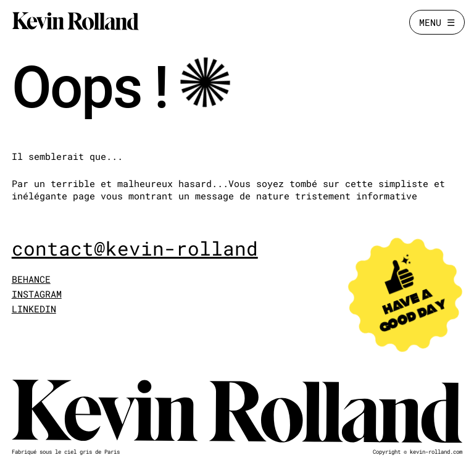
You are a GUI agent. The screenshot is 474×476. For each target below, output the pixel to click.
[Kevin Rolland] (75, 22)
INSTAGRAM (37, 294)
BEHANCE (31, 279)
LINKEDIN (34, 309)
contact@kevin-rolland (135, 249)
